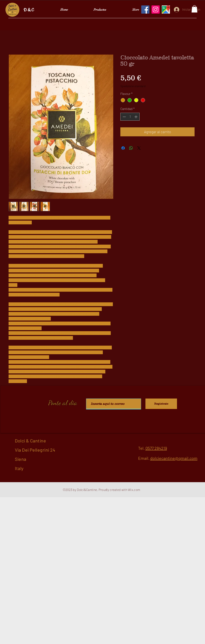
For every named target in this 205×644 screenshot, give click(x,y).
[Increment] (136, 117)
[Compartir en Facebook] (123, 148)
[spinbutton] (130, 117)
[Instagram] (156, 10)
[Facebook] (145, 10)
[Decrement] (124, 117)
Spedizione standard (133, 86)
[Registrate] (161, 404)
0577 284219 (156, 448)
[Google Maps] (166, 10)
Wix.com (134, 490)
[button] (194, 9)
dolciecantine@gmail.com (174, 458)
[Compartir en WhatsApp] (131, 148)
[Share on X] (139, 148)
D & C (29, 10)
